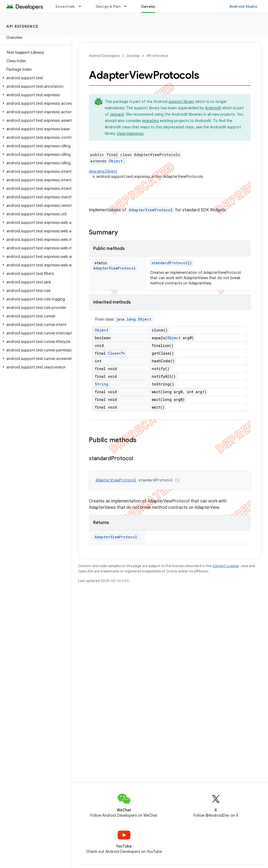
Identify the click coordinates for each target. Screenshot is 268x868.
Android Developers (104, 56)
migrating (150, 121)
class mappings (130, 133)
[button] (35, 78)
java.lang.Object (103, 171)
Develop (133, 56)
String (102, 384)
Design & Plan (108, 6)
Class (113, 353)
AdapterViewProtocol (151, 210)
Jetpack (117, 114)
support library (181, 102)
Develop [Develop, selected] (149, 6)
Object (116, 161)
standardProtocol (169, 263)
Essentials (65, 6)
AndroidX (213, 108)
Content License (226, 566)
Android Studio (244, 6)
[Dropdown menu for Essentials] (82, 6)
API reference (22, 26)
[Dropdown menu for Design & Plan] (128, 6)
